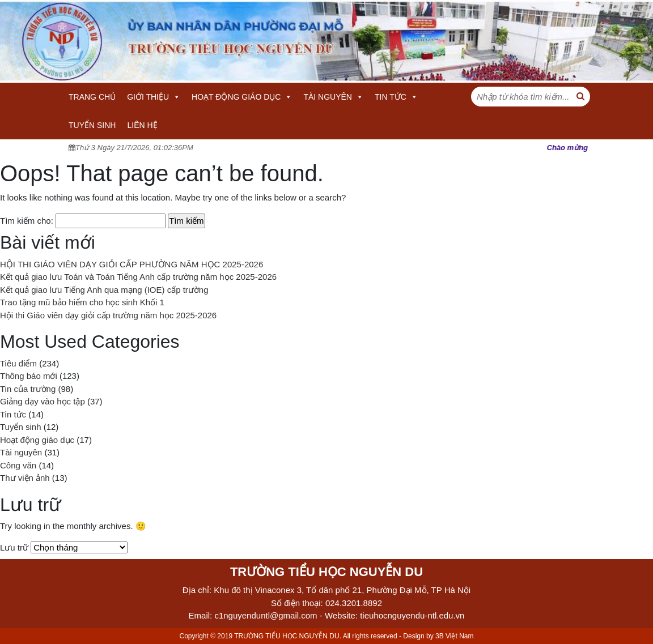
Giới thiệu (154, 97)
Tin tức (396, 97)
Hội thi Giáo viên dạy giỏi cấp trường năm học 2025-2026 (108, 315)
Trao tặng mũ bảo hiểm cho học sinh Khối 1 (82, 302)
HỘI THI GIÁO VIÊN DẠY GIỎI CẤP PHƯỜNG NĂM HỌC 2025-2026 (132, 264)
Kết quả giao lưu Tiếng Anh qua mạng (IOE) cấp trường (104, 290)
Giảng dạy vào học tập (43, 401)
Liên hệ (142, 125)
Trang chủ (92, 97)
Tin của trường (28, 389)
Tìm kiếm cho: (27, 221)
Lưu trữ (14, 547)
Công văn (18, 465)
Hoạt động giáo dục (242, 97)
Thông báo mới (29, 376)
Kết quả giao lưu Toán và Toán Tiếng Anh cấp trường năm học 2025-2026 (138, 277)
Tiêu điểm (18, 363)
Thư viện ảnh (25, 478)
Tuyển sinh (92, 125)
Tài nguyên (333, 97)
